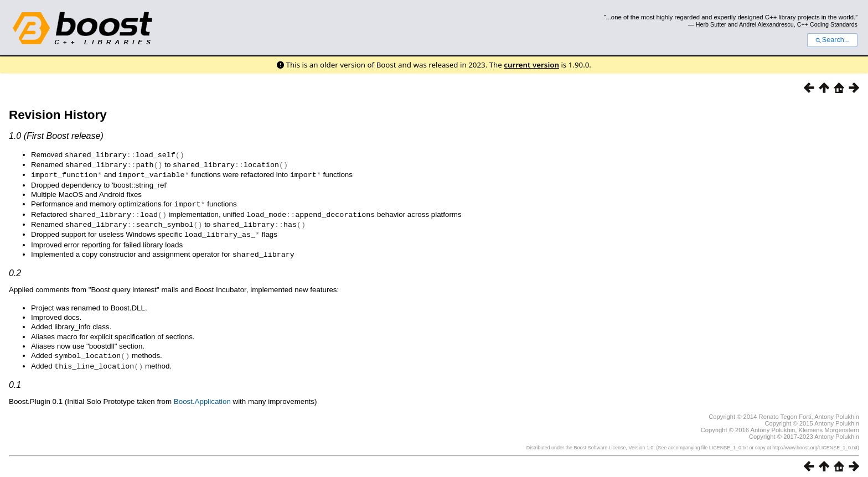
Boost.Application (202, 396)
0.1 (15, 379)
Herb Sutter (711, 24)
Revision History (58, 115)
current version (531, 65)
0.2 (15, 269)
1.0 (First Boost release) (56, 136)
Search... (832, 40)
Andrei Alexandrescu (766, 24)
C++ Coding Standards (827, 24)
